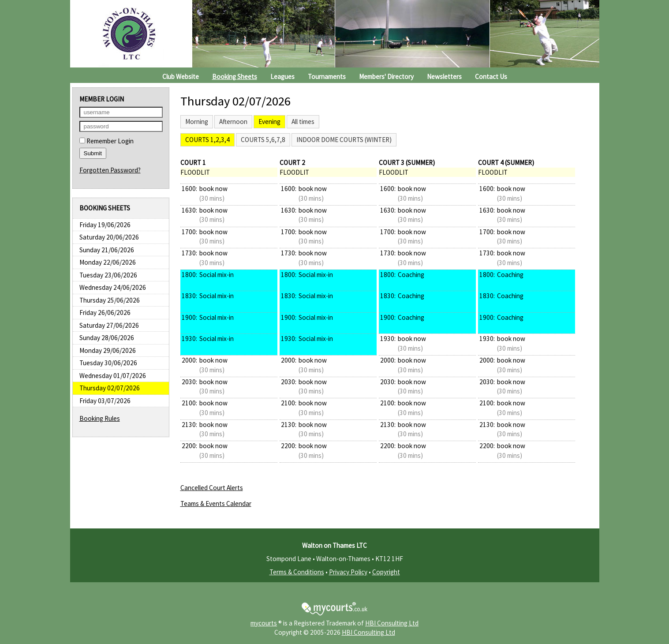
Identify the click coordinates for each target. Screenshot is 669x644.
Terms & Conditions (297, 572)
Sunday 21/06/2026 (107, 250)
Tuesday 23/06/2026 (108, 275)
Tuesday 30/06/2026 (108, 363)
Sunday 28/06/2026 (107, 338)
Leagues (282, 77)
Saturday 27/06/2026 (109, 325)
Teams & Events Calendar (216, 504)
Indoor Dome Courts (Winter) (344, 140)
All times (303, 122)
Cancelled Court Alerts (212, 488)
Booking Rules (100, 418)
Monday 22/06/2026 (108, 262)
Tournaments (327, 77)
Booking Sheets (235, 77)
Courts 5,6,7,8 (263, 140)
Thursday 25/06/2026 (110, 300)
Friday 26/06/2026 (105, 313)
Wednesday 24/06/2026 (113, 287)
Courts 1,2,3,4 (207, 140)
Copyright (386, 572)
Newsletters (444, 77)
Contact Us (491, 77)
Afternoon (233, 122)
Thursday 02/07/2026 (110, 388)
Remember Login (107, 141)
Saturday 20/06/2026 (109, 237)
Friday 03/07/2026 (105, 401)
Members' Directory (386, 77)
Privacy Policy (348, 572)
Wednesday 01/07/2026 (113, 376)
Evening (269, 122)
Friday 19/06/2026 (105, 225)
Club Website (181, 77)
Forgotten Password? (110, 170)
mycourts (264, 623)
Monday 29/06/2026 (108, 350)
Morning (197, 122)
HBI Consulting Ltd (392, 623)
